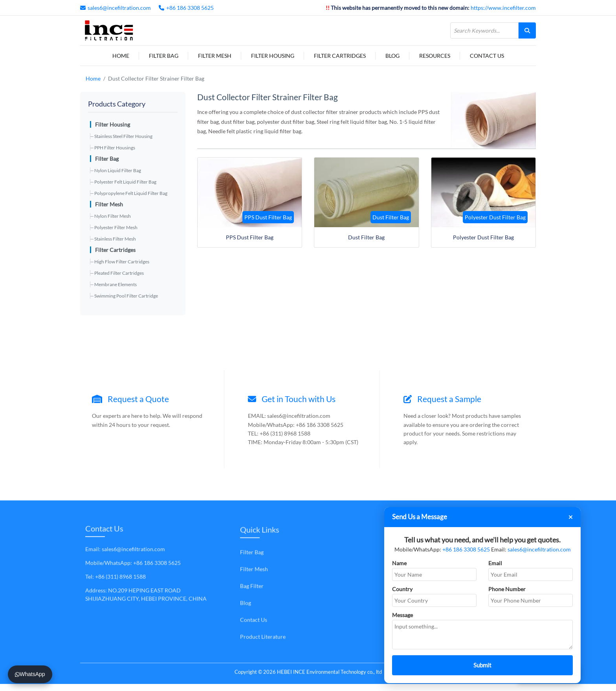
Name (399, 563)
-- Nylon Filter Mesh (111, 216)
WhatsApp (30, 674)
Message (402, 615)
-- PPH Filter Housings (113, 148)
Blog (392, 56)
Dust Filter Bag (366, 237)
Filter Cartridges (340, 56)
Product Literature (263, 637)
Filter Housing (273, 56)
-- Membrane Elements (114, 284)
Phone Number (507, 589)
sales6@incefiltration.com (119, 8)
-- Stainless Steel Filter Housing (121, 136)
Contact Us (487, 56)
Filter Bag (164, 56)
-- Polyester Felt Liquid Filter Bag (123, 182)
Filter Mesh (215, 56)
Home (121, 56)
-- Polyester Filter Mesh (114, 227)
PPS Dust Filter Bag (250, 237)
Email (495, 563)
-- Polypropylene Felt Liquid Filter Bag (129, 193)
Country (402, 589)
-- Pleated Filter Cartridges (117, 273)
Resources (435, 56)
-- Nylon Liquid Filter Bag (116, 170)
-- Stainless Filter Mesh (113, 239)
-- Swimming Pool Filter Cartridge (124, 296)
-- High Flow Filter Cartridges (120, 262)
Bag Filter (252, 586)
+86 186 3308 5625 (190, 8)
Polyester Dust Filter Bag (483, 237)
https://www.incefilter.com (503, 8)
